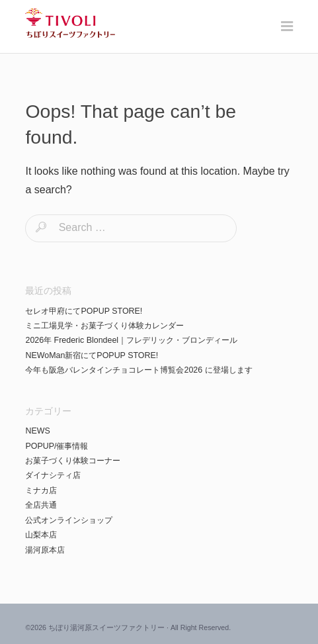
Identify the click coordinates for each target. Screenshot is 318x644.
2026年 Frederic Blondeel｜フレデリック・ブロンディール (131, 340)
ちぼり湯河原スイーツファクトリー (106, 627)
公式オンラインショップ (69, 520)
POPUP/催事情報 (57, 446)
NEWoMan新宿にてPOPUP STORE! (92, 355)
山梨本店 (41, 535)
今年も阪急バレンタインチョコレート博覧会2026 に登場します (139, 370)
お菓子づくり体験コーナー (73, 461)
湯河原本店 (45, 550)
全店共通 (41, 505)
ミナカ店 (41, 490)
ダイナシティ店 (53, 475)
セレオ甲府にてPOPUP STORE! (84, 311)
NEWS (37, 431)
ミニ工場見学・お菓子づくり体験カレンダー (104, 326)
